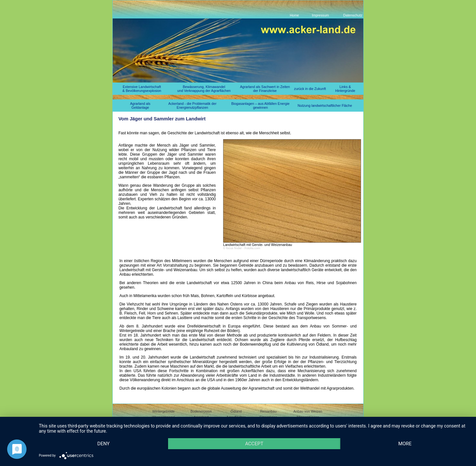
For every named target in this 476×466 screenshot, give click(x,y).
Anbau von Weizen (308, 411)
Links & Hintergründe (345, 89)
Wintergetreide (163, 411)
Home (294, 15)
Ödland (236, 411)
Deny (104, 444)
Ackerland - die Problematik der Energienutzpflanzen (193, 105)
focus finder (234, 248)
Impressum (320, 15)
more (405, 444)
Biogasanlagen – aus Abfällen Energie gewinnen (260, 105)
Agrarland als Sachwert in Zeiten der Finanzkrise (265, 89)
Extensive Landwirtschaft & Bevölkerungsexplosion (142, 89)
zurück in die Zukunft (310, 89)
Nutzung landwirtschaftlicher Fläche (325, 105)
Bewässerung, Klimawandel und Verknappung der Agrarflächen (204, 89)
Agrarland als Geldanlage (140, 105)
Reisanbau (268, 411)
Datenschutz (353, 15)
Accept (254, 444)
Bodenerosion (201, 411)
